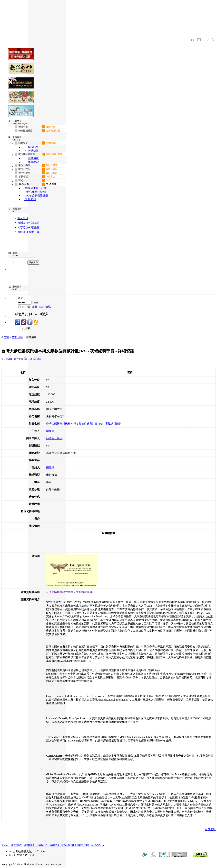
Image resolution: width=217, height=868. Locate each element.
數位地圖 (18, 337)
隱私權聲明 (69, 845)
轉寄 (39, 359)
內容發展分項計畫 (28, 227)
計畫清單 (33, 158)
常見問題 (30, 199)
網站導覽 (16, 845)
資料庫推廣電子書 (28, 232)
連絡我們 (42, 845)
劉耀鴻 (50, 467)
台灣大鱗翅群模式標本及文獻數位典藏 (69, 592)
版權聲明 (55, 845)
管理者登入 (98, 845)
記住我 (23, 328)
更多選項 (210, 829)
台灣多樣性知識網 (28, 223)
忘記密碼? (45, 307)
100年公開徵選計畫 (36, 196)
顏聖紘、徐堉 (54, 438)
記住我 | (23, 307)
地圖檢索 (33, 162)
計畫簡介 (29, 845)
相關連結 (83, 845)
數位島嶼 (23, 218)
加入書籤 (18, 359)
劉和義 (50, 431)
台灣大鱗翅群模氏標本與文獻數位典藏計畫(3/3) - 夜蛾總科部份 (84, 424)
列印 (29, 359)
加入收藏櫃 (7, 359)
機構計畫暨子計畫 (36, 188)
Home (6, 845)
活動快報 (33, 151)
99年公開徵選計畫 (36, 192)
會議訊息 (33, 147)
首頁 (7, 337)
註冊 (34, 307)
